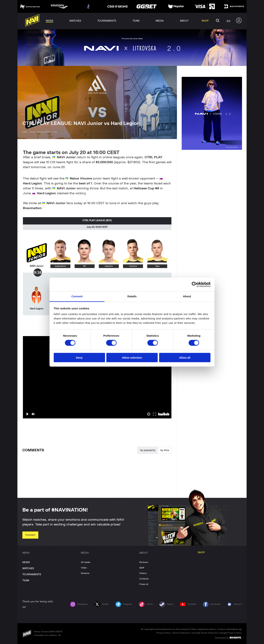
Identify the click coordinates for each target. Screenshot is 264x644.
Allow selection (132, 358)
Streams (85, 573)
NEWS (26, 562)
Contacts (144, 579)
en (229, 21)
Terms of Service (181, 633)
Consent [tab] (77, 296)
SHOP (201, 553)
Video (84, 568)
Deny (79, 358)
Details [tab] (132, 296)
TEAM (26, 581)
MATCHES (28, 568)
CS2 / (25, 132)
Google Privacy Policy (231, 633)
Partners (144, 562)
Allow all (185, 358)
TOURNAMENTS (32, 574)
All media (86, 562)
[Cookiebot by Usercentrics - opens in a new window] (194, 284)
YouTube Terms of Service (205, 633)
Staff (142, 568)
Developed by (228, 638)
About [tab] (187, 296)
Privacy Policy (164, 633)
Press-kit (144, 584)
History (143, 573)
